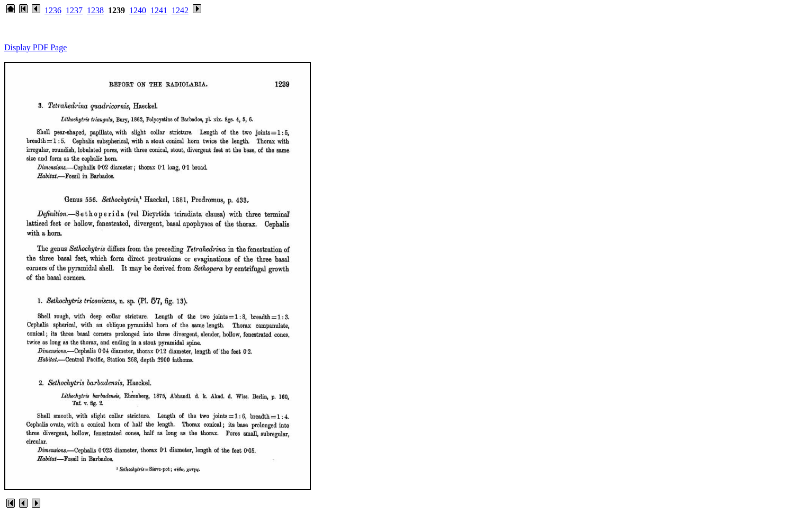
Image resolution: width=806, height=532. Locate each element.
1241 (159, 10)
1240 (138, 10)
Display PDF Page (35, 47)
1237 (74, 10)
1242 (180, 10)
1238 (95, 10)
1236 (53, 10)
